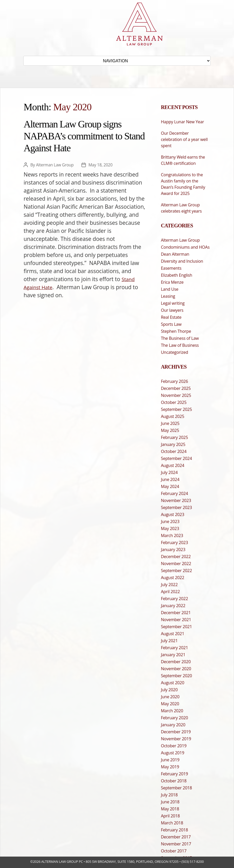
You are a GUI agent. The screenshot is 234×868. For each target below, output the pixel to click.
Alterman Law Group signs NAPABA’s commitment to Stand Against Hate (84, 136)
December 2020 (176, 662)
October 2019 (174, 746)
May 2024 (170, 486)
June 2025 (170, 423)
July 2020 (169, 690)
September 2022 (176, 571)
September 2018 (176, 788)
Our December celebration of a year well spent (184, 139)
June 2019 (170, 760)
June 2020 (170, 697)
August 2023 (173, 514)
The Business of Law (180, 338)
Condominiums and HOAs (185, 247)
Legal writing (173, 303)
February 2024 (174, 493)
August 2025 (173, 416)
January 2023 (173, 550)
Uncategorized (174, 352)
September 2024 (176, 458)
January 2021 (173, 655)
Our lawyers (172, 310)
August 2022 (173, 578)
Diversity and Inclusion (182, 261)
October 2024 (174, 451)
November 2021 (176, 620)
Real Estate (171, 317)
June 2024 (170, 479)
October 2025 (174, 402)
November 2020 (176, 669)
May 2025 (170, 430)
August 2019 (173, 753)
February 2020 (174, 718)
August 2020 (173, 683)
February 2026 (174, 381)
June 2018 (170, 802)
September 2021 (176, 627)
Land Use (170, 289)
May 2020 (170, 704)
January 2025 (173, 444)
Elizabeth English (177, 275)
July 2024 (169, 472)
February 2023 (174, 542)
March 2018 (172, 823)
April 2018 (170, 816)
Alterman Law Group (55, 165)
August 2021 (173, 634)
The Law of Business (180, 345)
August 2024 (173, 465)
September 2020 (176, 676)
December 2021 (176, 613)
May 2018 (170, 809)
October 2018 (174, 781)
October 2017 (174, 851)
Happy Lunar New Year (182, 122)
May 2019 (170, 767)
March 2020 (172, 711)
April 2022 (170, 592)
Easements (171, 268)
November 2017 (176, 844)
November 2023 (176, 500)
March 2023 (172, 535)
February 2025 (174, 437)
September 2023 (176, 507)
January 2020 (173, 725)
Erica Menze (172, 282)
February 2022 (174, 599)
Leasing (168, 296)
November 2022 (176, 564)
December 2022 (176, 557)
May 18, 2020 (102, 165)
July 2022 (169, 585)
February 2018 (174, 830)
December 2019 (176, 732)
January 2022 (173, 606)
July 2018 (169, 795)
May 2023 (170, 528)
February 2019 (174, 774)
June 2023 (170, 521)
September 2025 (176, 409)
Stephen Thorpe (176, 331)
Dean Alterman (175, 254)
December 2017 (176, 837)
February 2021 (174, 648)
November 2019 (176, 739)
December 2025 (176, 388)
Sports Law (171, 324)
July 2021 (169, 641)
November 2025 (176, 395)
